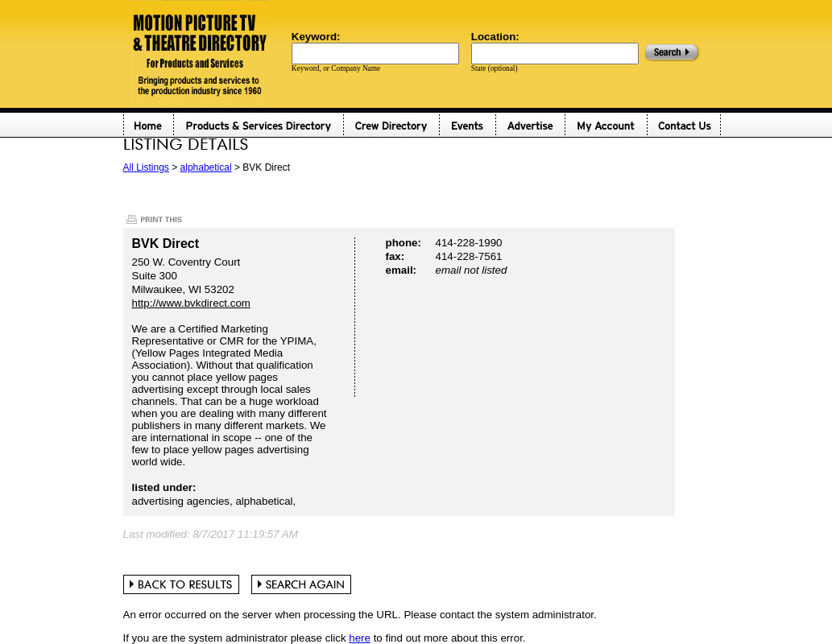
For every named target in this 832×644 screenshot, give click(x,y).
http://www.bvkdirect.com (191, 303)
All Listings (146, 167)
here (360, 638)
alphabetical (206, 167)
